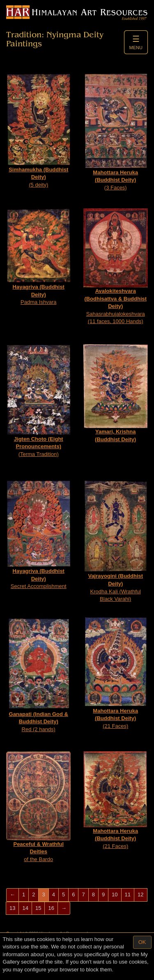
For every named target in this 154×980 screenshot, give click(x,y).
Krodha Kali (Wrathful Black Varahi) (116, 541)
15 (38, 908)
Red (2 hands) (39, 674)
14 (25, 908)
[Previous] (13, 895)
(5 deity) (39, 130)
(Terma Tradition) (39, 401)
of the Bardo (39, 807)
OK (142, 942)
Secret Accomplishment (39, 534)
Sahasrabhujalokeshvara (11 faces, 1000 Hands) (116, 266)
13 (12, 908)
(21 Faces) (116, 672)
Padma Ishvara (39, 257)
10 (115, 895)
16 (51, 908)
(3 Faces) (116, 132)
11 (128, 895)
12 (140, 895)
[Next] (64, 908)
